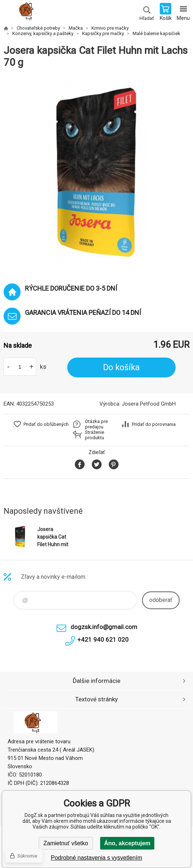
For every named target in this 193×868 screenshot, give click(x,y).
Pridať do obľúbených (46, 424)
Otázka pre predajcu (96, 424)
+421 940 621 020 (103, 640)
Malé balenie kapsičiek (156, 33)
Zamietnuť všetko (66, 843)
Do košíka (121, 367)
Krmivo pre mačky (110, 28)
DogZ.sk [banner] (28, 13)
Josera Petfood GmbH (149, 404)
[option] (96, 172)
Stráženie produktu (95, 435)
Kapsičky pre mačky (103, 33)
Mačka (76, 28)
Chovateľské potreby (38, 28)
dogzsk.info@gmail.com (104, 627)
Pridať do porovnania (154, 424)
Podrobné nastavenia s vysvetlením (97, 858)
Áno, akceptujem (127, 843)
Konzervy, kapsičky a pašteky (43, 33)
